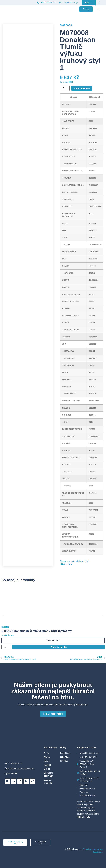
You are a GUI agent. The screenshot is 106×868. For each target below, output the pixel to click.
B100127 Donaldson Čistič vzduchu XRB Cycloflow (37, 631)
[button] (99, 9)
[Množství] (65, 88)
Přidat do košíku (82, 88)
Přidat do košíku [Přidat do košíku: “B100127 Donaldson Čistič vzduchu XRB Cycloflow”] (59, 647)
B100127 (5, 627)
